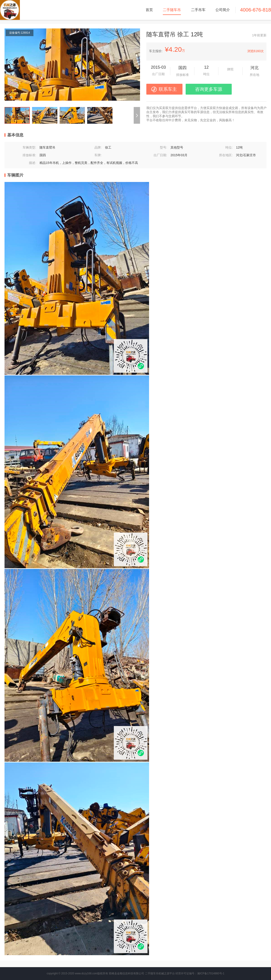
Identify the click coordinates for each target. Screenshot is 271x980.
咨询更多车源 (209, 89)
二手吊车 (198, 10)
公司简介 (223, 10)
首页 (149, 10)
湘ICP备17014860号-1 (211, 973)
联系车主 (168, 89)
